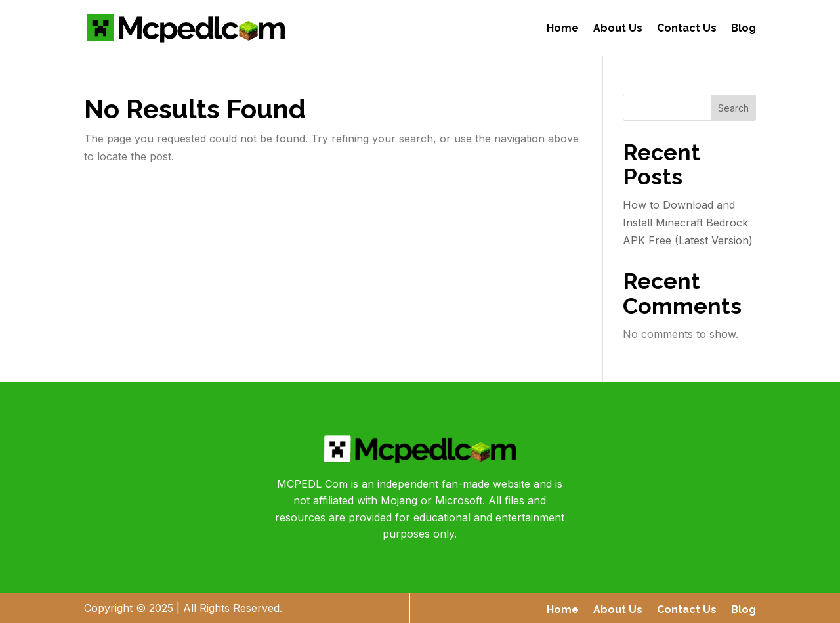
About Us (618, 28)
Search (733, 108)
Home (563, 28)
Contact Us (687, 28)
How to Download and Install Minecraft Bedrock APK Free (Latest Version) (688, 223)
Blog (744, 28)
